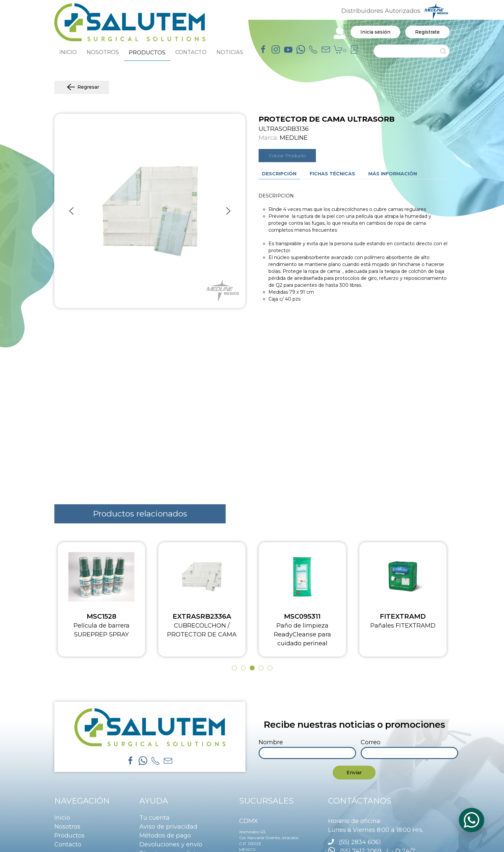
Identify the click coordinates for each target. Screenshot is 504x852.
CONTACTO (191, 52)
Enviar (354, 773)
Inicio (62, 818)
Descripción (279, 174)
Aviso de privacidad (168, 827)
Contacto (68, 844)
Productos (70, 836)
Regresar (82, 87)
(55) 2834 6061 (360, 842)
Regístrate (427, 32)
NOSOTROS (103, 52)
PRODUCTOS (147, 52)
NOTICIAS (230, 52)
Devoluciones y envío (171, 844)
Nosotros (67, 827)
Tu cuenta (154, 818)
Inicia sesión (375, 32)
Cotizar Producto (287, 156)
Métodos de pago (165, 836)
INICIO (68, 52)
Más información (393, 174)
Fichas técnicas (332, 174)
